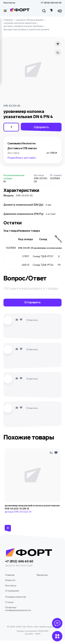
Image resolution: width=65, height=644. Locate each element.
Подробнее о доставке (21, 158)
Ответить (32, 320)
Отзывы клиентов (16, 597)
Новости (10, 580)
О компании (12, 591)
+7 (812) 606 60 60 (51, 3)
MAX (38, 634)
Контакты (9, 3)
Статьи (9, 602)
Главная (8, 20)
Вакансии (42, 575)
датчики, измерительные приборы (23, 26)
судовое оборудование (29, 20)
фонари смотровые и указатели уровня (26, 29)
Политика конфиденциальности (18, 609)
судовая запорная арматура (20, 23)
